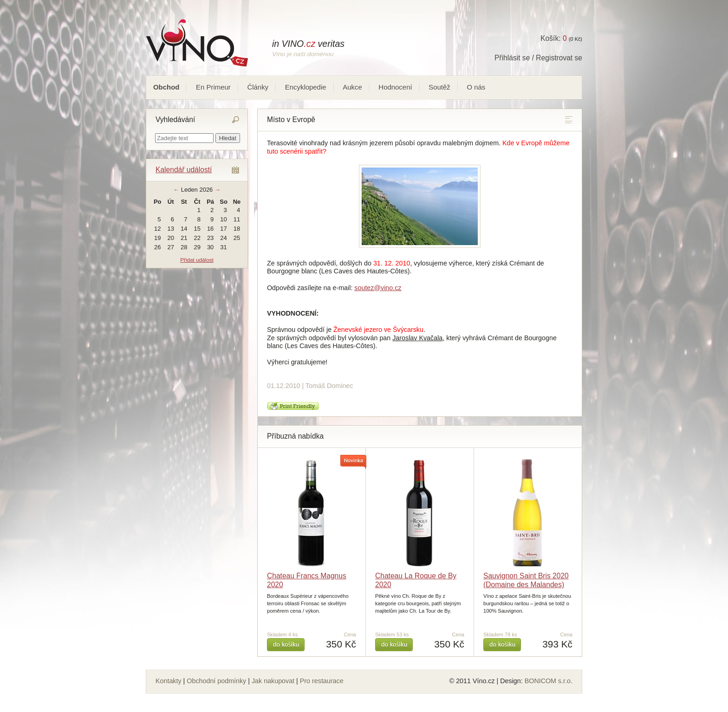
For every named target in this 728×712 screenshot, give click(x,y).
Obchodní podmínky (216, 681)
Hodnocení (395, 87)
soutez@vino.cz (378, 288)
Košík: (553, 38)
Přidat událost (197, 260)
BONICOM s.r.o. (549, 681)
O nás (476, 87)
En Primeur (213, 87)
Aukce (352, 87)
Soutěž (439, 87)
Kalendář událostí (184, 170)
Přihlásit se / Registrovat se (538, 58)
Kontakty (169, 681)
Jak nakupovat (273, 681)
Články (258, 87)
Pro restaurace (322, 681)
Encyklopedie (306, 87)
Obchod (166, 87)
